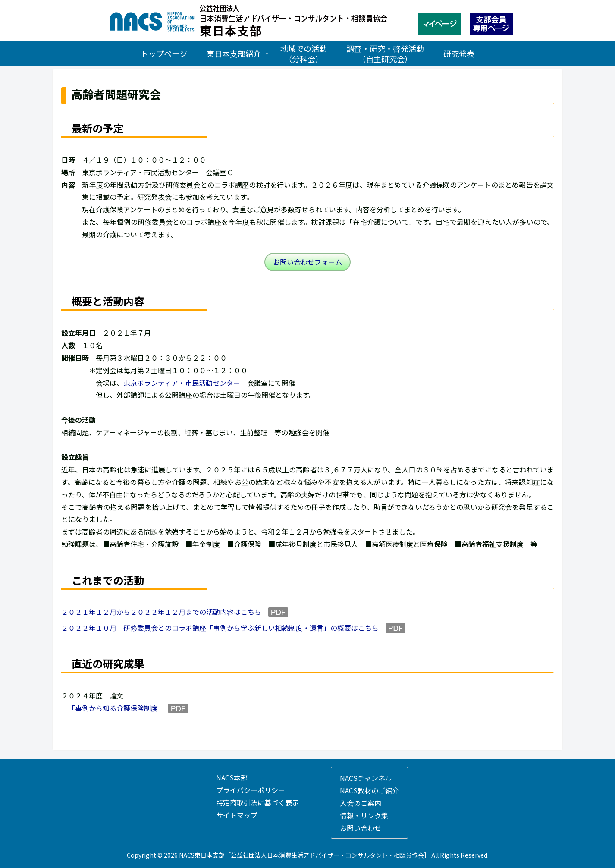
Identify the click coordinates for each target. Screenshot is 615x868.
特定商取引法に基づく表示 (257, 802)
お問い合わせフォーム (307, 262)
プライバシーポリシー (251, 790)
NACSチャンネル (366, 778)
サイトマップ (237, 815)
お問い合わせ (361, 828)
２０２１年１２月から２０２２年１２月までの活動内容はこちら (161, 612)
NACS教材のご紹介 (369, 790)
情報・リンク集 (364, 815)
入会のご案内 (361, 803)
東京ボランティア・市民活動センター (182, 383)
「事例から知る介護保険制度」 (115, 708)
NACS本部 (232, 777)
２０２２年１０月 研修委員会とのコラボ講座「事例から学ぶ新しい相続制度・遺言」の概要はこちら (220, 628)
